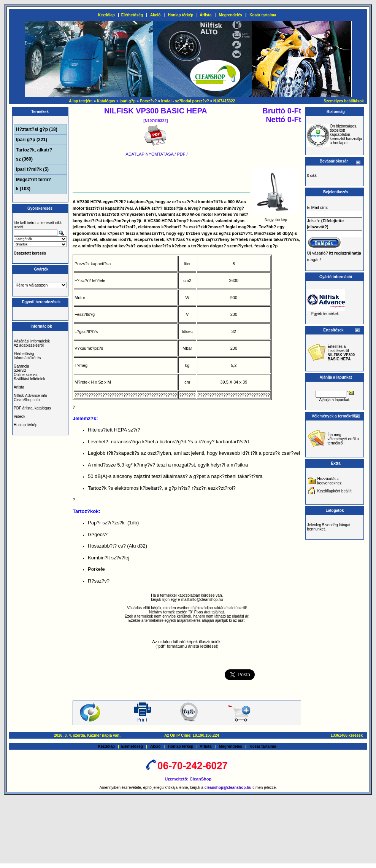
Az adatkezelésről (29, 345)
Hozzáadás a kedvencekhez (329, 481)
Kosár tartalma (263, 15)
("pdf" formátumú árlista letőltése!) (187, 646)
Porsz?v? (148, 101)
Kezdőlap (106, 15)
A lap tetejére (81, 101)
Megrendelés (231, 15)
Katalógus (106, 101)
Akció (155, 15)
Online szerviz (26, 375)
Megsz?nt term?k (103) (33, 184)
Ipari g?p (127, 101)
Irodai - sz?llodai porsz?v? (185, 101)
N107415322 (224, 101)
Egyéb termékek (325, 314)
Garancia (21, 366)
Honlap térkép (181, 15)
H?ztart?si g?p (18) (37, 129)
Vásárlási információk (32, 341)
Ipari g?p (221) (32, 140)
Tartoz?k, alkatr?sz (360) (34, 154)
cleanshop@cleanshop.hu (228, 788)
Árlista (205, 15)
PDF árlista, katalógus (32, 408)
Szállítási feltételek (29, 379)
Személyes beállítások (344, 101)
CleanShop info (27, 400)
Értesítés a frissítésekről (341, 353)
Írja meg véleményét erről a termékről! (343, 439)
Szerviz (20, 370)
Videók (19, 416)
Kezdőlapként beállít (334, 491)
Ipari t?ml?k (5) (32, 169)
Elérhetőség (132, 15)
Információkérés (27, 358)
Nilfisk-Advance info (30, 396)
